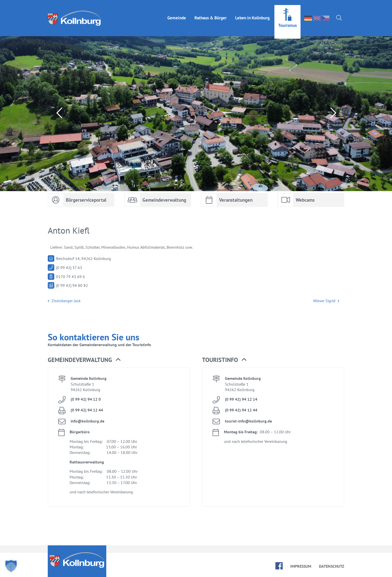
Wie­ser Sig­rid (326, 301)
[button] (11, 566)
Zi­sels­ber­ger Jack (64, 301)
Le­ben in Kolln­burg (252, 13)
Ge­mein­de (177, 13)
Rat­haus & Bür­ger (211, 13)
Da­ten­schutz (332, 566)
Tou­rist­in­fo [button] (224, 360)
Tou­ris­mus (287, 20)
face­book (279, 566)
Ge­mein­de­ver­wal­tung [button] (84, 360)
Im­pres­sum (301, 566)
